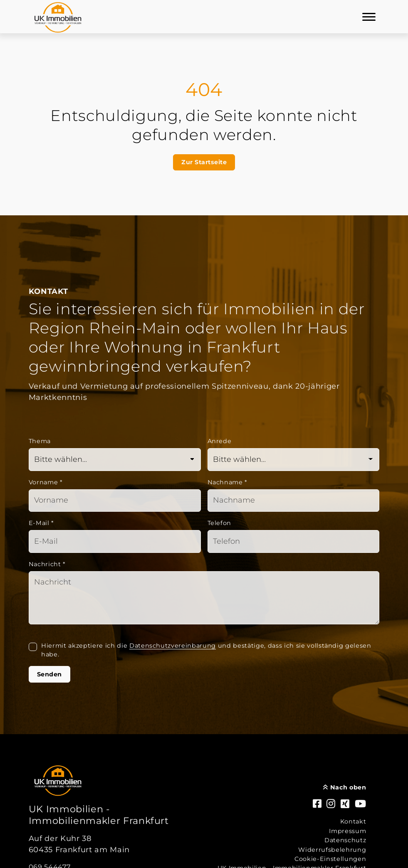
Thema (40, 441)
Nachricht (47, 564)
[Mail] (115, 541)
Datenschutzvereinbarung (173, 646)
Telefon (220, 523)
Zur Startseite (204, 162)
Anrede (220, 441)
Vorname (46, 482)
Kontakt (353, 821)
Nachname (228, 482)
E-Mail (41, 523)
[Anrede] (294, 460)
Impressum (347, 831)
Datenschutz (345, 840)
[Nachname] (294, 501)
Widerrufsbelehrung (332, 850)
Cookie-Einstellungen (330, 859)
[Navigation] (369, 17)
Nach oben (345, 787)
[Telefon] (294, 541)
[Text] (204, 598)
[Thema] (115, 460)
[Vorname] (115, 501)
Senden (49, 674)
